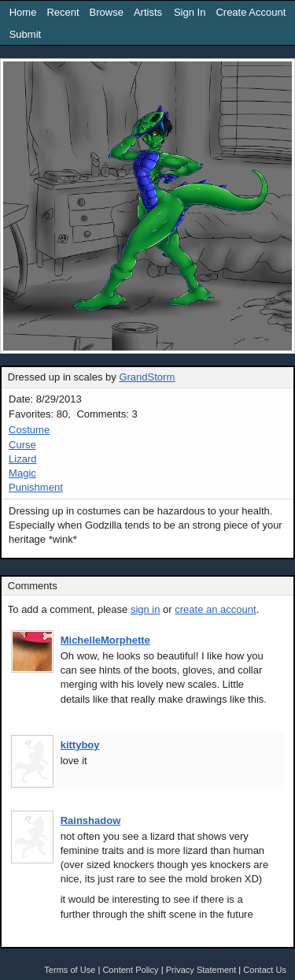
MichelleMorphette (105, 640)
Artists (148, 12)
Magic (22, 473)
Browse (107, 12)
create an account (215, 609)
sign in (146, 609)
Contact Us (265, 970)
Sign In (190, 12)
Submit (25, 34)
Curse (22, 445)
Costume (29, 430)
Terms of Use (70, 970)
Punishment (36, 487)
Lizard (22, 459)
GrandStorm (147, 377)
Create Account (251, 12)
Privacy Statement (201, 970)
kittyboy (80, 745)
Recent (63, 12)
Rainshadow (91, 820)
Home (23, 12)
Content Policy (130, 970)
